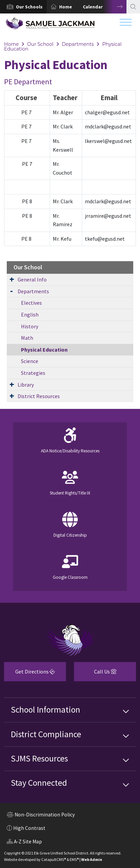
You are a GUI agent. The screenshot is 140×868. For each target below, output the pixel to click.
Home (66, 7)
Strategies (33, 373)
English (30, 315)
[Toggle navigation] (126, 24)
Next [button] (115, 7)
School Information (45, 710)
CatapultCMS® (54, 859)
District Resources (39, 396)
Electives (31, 303)
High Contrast (29, 828)
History (30, 326)
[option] (23, 7)
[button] (29, 7)
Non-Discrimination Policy (41, 815)
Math (27, 338)
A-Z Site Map (24, 842)
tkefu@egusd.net (105, 239)
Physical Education (44, 350)
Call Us (95, 674)
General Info (32, 279)
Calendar (93, 7)
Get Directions (30, 674)
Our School (40, 44)
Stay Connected (39, 783)
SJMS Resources (39, 758)
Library (26, 385)
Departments (78, 44)
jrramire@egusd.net (108, 216)
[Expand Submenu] (12, 279)
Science (30, 361)
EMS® (74, 859)
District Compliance (46, 734)
